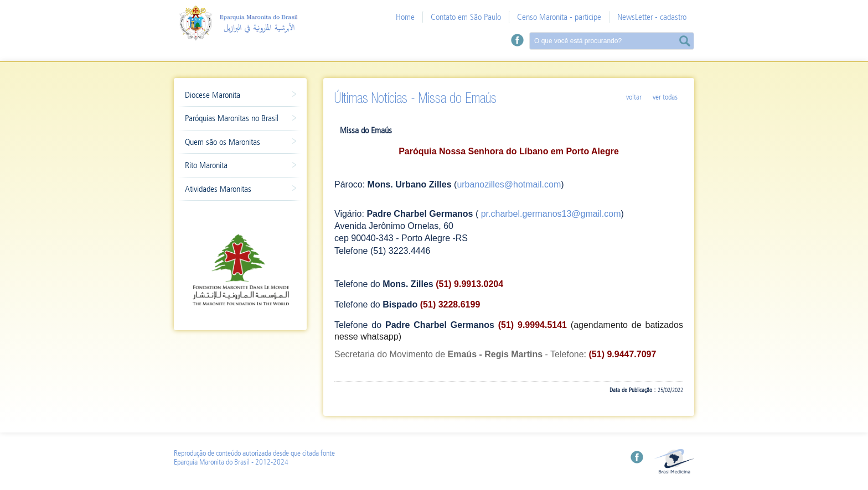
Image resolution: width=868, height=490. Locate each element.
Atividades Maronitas (235, 190)
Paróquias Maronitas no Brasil (235, 119)
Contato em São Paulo (466, 17)
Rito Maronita (235, 166)
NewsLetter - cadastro (652, 17)
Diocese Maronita (235, 96)
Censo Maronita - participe (559, 17)
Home (405, 17)
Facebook (517, 40)
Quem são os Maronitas (235, 143)
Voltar (634, 97)
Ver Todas (665, 97)
